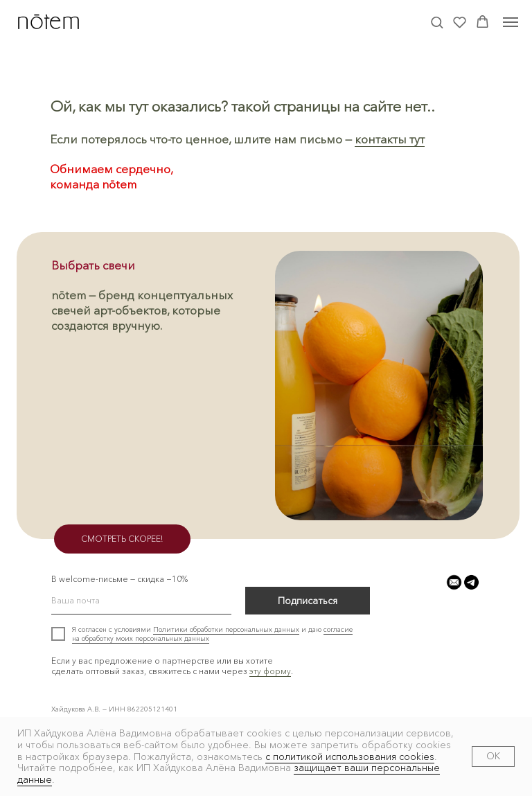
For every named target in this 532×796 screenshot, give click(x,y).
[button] (437, 22)
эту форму (270, 671)
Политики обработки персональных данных (226, 629)
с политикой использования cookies (350, 757)
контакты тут (390, 139)
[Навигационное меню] (511, 22)
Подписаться (308, 601)
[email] (141, 601)
